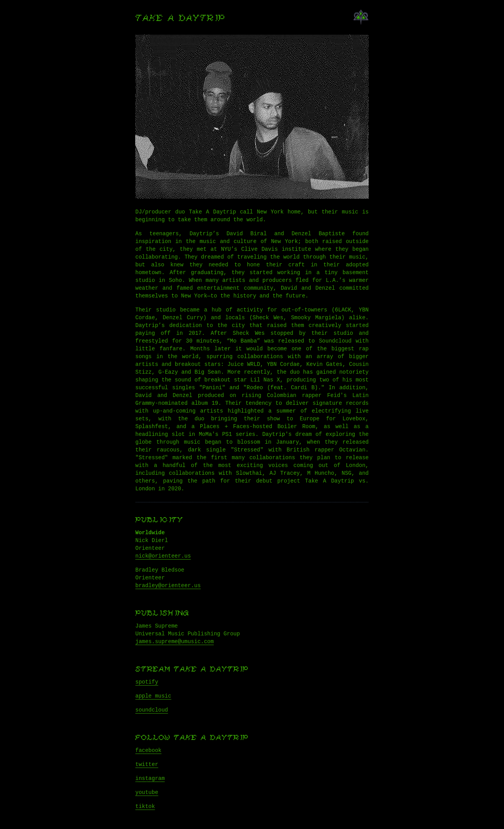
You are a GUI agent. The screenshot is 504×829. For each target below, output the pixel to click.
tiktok (145, 806)
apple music (153, 696)
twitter (147, 764)
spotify (147, 682)
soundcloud (152, 710)
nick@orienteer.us (163, 556)
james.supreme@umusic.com (175, 642)
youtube (147, 792)
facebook (148, 750)
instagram (150, 778)
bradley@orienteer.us (168, 586)
